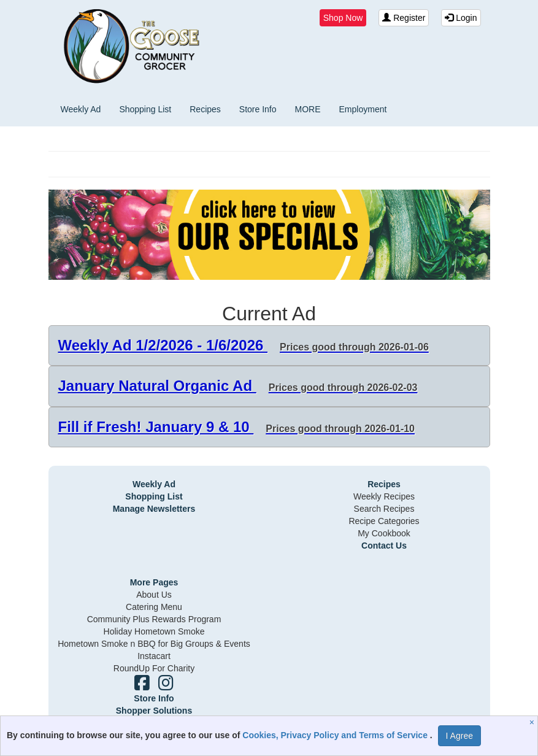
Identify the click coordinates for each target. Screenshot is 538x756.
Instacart (154, 656)
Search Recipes (384, 509)
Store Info (258, 109)
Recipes (205, 109)
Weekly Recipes (384, 496)
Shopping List (145, 109)
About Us (154, 595)
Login (461, 18)
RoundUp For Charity (154, 668)
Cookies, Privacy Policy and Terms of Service (336, 735)
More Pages (154, 582)
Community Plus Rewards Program (154, 619)
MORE (308, 109)
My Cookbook (384, 533)
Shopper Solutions (154, 711)
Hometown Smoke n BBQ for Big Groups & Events (154, 644)
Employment (363, 109)
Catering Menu (154, 607)
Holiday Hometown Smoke (154, 631)
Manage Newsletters (154, 509)
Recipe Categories (384, 521)
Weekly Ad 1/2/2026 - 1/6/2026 (244, 345)
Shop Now (343, 18)
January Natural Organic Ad (238, 386)
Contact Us (384, 546)
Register (404, 18)
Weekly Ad (81, 109)
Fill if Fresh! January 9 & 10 (237, 427)
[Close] (533, 722)
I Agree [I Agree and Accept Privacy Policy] (459, 736)
